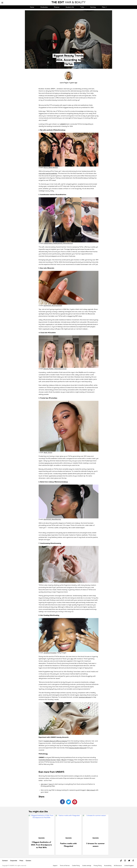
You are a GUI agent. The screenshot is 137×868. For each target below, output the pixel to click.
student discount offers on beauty (56, 741)
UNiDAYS (63, 124)
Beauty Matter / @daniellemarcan (55, 369)
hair (68, 249)
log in (51, 784)
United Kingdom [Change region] (129, 866)
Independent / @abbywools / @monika (58, 243)
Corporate (14, 861)
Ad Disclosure (118, 866)
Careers (28, 861)
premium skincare (85, 697)
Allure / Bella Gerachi (51, 168)
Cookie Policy (76, 866)
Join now (44, 784)
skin (72, 659)
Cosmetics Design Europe (47, 760)
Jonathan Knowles (50, 653)
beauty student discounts (78, 748)
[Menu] (2, 3)
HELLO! (64, 760)
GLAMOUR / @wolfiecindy (52, 519)
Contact (5, 861)
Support (55, 866)
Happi (58, 760)
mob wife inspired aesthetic (48, 174)
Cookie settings (87, 866)
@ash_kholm (48, 453)
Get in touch (91, 790)
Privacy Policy (98, 866)
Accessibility (108, 866)
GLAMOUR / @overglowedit (53, 306)
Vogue (71, 760)
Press (21, 861)
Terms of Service (65, 866)
